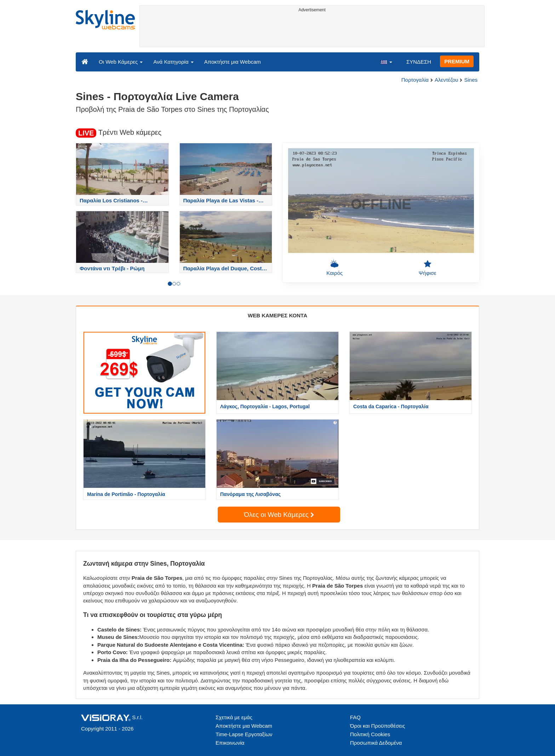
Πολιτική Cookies (370, 734)
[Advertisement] (312, 31)
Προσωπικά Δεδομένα (376, 743)
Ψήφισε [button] (428, 268)
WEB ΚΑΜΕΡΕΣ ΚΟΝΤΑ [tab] (277, 315)
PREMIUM (457, 61)
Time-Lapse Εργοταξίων (244, 734)
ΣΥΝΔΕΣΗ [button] (419, 62)
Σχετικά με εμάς (234, 717)
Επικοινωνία (230, 743)
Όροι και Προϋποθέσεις (377, 726)
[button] (386, 62)
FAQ (355, 717)
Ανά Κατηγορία (173, 62)
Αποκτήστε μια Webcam (233, 62)
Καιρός (334, 268)
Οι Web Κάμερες (121, 62)
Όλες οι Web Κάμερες (279, 515)
